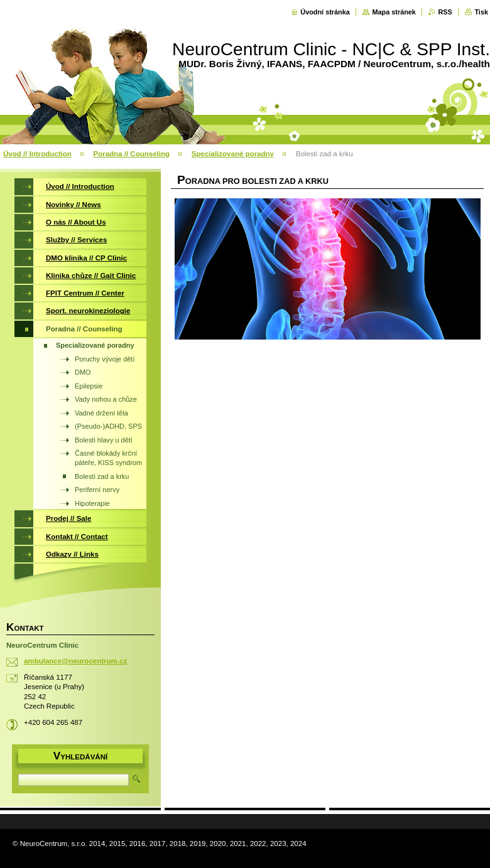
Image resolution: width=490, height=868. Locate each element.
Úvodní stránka (325, 12)
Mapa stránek (394, 12)
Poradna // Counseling (131, 154)
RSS (445, 12)
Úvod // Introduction (37, 154)
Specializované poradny (233, 154)
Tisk (481, 12)
